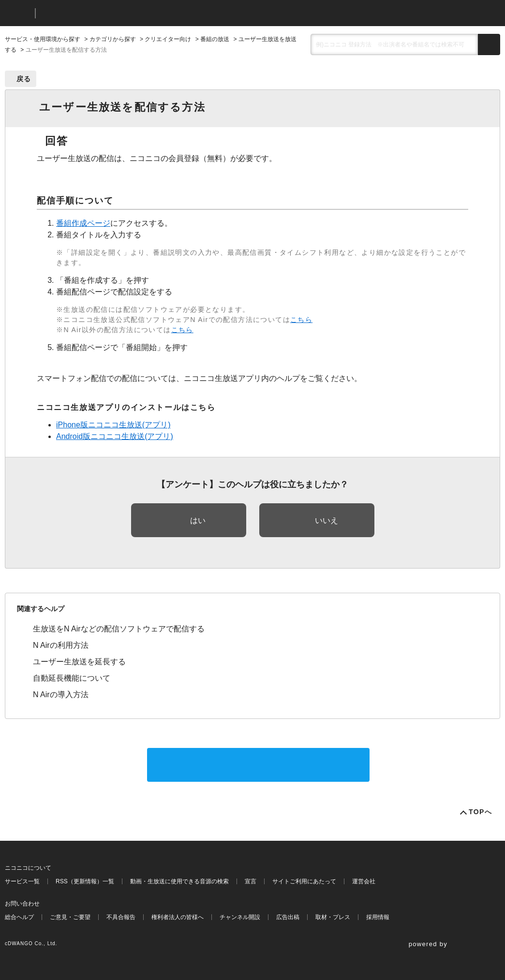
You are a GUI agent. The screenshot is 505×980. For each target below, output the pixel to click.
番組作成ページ (83, 223)
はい (198, 520)
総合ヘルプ (19, 917)
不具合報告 (121, 917)
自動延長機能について (72, 678)
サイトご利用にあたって (304, 881)
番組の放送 (215, 39)
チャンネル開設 (240, 917)
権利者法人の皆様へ (178, 917)
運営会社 (364, 881)
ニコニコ (18, 13)
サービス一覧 (22, 881)
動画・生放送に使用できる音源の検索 (179, 881)
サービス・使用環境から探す (43, 39)
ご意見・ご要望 (70, 917)
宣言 (251, 881)
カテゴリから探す (113, 39)
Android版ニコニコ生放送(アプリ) (115, 436)
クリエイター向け (168, 39)
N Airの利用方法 (61, 645)
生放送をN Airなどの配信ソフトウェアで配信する (119, 629)
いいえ (327, 520)
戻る (24, 79)
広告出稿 (288, 917)
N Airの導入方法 (61, 695)
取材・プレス (333, 917)
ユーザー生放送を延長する (79, 662)
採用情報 (378, 917)
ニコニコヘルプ (94, 13)
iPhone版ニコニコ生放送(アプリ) (113, 425)
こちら (301, 320)
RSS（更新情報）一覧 (85, 881)
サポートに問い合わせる (258, 765)
